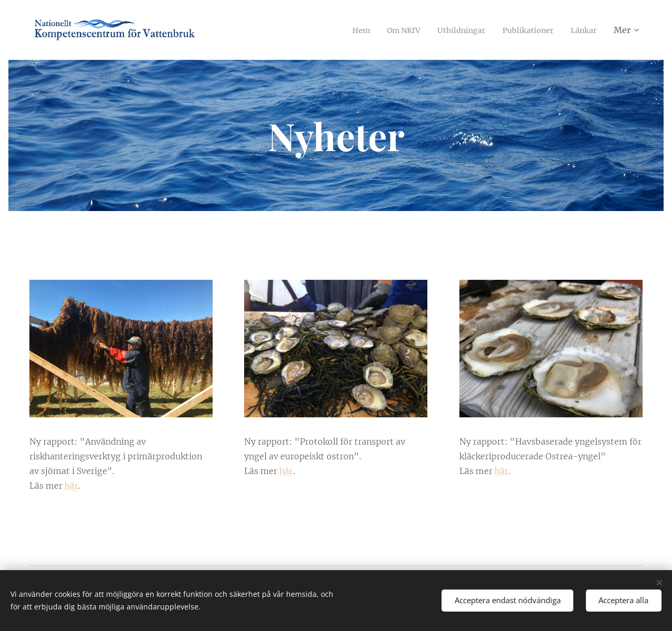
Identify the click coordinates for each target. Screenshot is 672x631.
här (71, 486)
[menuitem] (344, 30)
